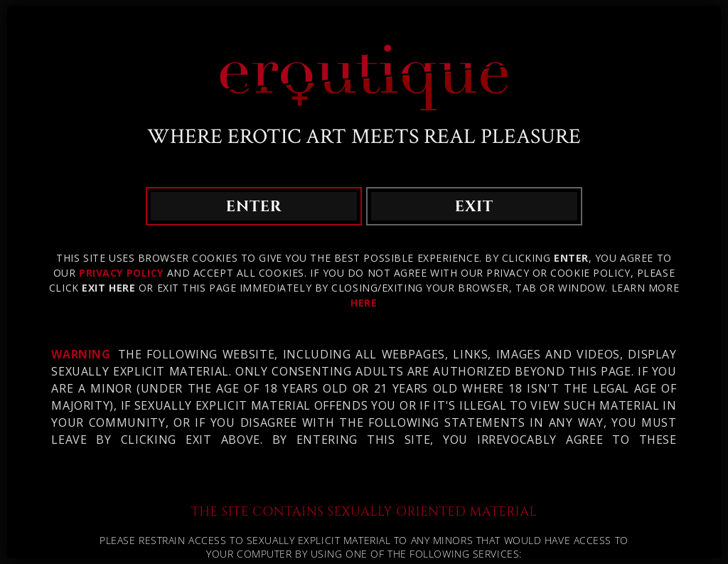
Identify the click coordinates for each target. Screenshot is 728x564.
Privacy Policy (121, 273)
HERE (364, 303)
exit (474, 207)
